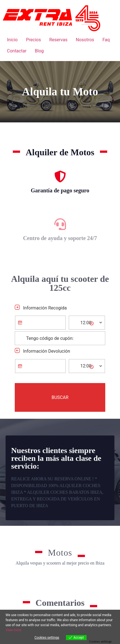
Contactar (17, 51)
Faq (106, 40)
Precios (33, 40)
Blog (39, 51)
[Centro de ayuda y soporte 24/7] (60, 224)
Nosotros (85, 40)
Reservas (58, 40)
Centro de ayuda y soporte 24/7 (60, 238)
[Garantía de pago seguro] (60, 176)
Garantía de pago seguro (60, 190)
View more (14, 630)
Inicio (12, 40)
